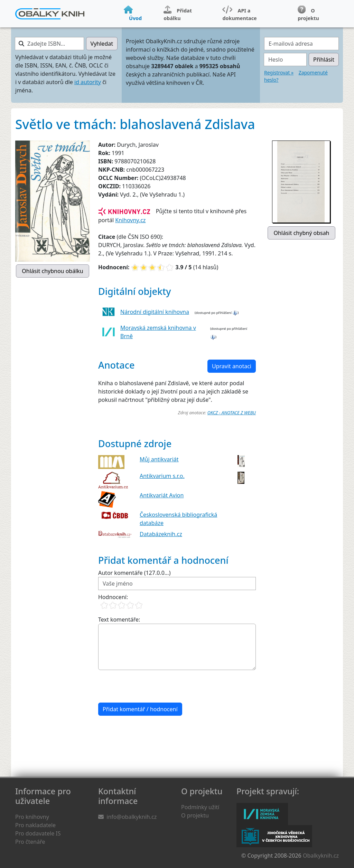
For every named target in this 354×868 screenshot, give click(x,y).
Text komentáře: (119, 620)
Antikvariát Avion (162, 495)
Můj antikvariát (159, 459)
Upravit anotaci (232, 366)
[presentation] (151, 686)
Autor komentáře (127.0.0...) (134, 573)
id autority (88, 82)
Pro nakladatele (35, 825)
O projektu (195, 815)
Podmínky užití (200, 807)
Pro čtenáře (30, 842)
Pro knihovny (32, 817)
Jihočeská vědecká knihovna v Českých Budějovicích (274, 836)
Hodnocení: (113, 597)
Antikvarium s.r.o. (162, 476)
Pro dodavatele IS (38, 833)
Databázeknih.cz (161, 534)
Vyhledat (102, 44)
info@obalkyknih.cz (132, 817)
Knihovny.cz (130, 220)
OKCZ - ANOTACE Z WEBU (232, 413)
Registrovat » (279, 73)
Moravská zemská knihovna (262, 814)
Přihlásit (324, 60)
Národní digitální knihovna (155, 312)
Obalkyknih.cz (321, 856)
